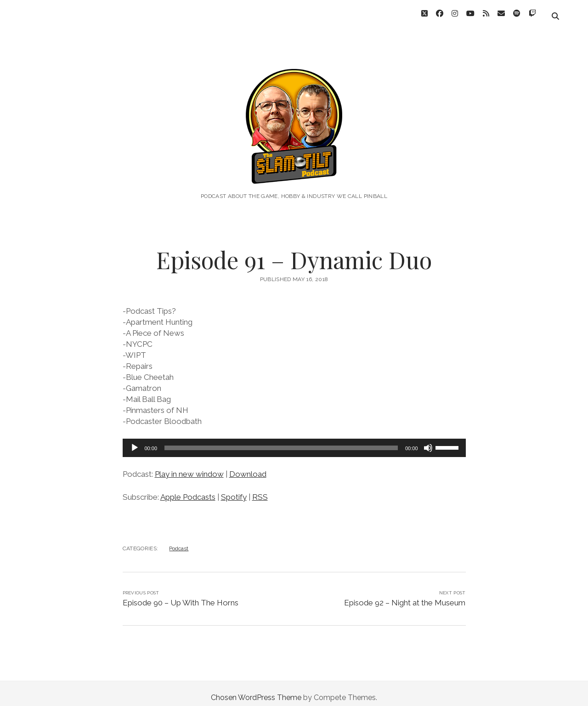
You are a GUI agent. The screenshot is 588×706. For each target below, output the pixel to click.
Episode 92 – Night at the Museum (405, 594)
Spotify (234, 489)
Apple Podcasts (188, 489)
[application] (294, 440)
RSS (260, 489)
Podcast (179, 540)
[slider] (281, 440)
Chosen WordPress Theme (256, 689)
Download (248, 466)
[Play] (135, 440)
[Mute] (428, 440)
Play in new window (189, 466)
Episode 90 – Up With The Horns (181, 594)
